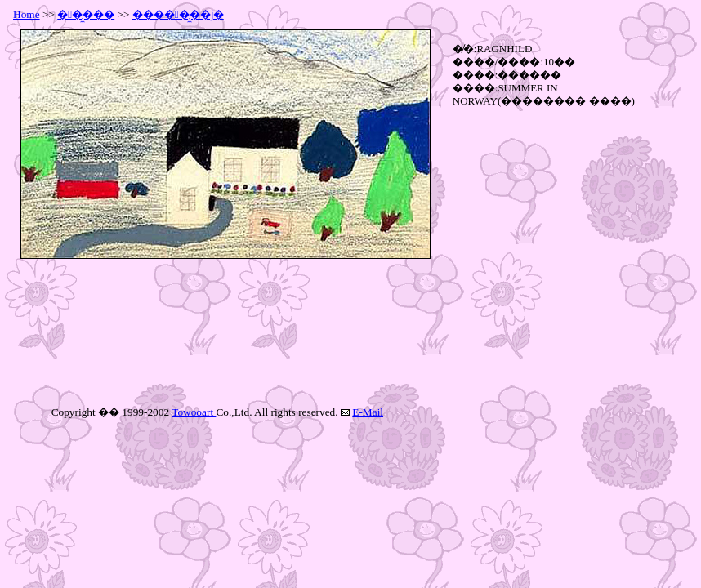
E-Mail (368, 412)
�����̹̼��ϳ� (178, 14)
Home (27, 14)
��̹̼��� (86, 14)
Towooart (194, 412)
